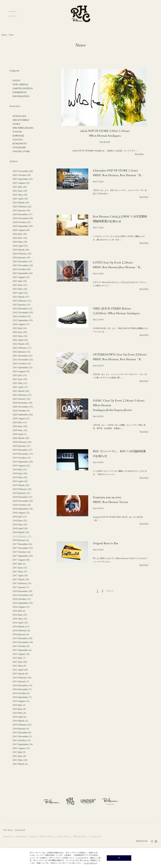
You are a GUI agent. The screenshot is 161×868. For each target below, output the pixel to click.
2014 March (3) (20, 721)
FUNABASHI (19, 148)
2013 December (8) (22, 733)
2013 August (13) (21, 748)
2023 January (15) (21, 305)
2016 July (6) (19, 611)
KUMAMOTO (20, 144)
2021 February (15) (22, 395)
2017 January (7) (21, 587)
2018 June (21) (20, 521)
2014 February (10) (22, 725)
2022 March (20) (21, 344)
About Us (8, 837)
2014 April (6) (20, 717)
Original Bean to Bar (106, 544)
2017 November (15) (23, 548)
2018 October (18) (22, 505)
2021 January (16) (21, 399)
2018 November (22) (23, 501)
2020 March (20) (21, 438)
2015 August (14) (21, 654)
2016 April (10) (20, 623)
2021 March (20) (21, 391)
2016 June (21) (20, 615)
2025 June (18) (20, 191)
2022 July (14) (20, 328)
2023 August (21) (21, 277)
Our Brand (20, 830)
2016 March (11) (21, 627)
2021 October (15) (22, 364)
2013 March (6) (20, 764)
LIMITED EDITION (23, 89)
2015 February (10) (22, 678)
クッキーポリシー (91, 863)
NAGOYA (18, 140)
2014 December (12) (22, 686)
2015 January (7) (21, 682)
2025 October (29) (22, 175)
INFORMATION (21, 96)
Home (4, 35)
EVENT (16, 81)
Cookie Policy (64, 837)
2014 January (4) (21, 729)
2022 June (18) (20, 332)
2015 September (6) (22, 650)
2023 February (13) (22, 301)
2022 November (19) (23, 313)
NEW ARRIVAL (21, 85)
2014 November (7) (22, 690)
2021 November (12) (23, 360)
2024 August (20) (21, 230)
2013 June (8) (19, 756)
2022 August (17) (21, 324)
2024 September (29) (23, 226)
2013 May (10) (20, 760)
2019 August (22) (21, 466)
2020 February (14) (22, 442)
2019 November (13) (23, 454)
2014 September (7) (22, 697)
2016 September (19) (23, 603)
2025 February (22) (22, 207)
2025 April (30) (20, 199)
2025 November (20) (23, 171)
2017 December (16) (22, 544)
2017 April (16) (20, 576)
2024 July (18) (20, 234)
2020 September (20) (23, 415)
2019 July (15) (20, 470)
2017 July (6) (19, 564)
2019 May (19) (20, 478)
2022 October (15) (22, 317)
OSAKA (16, 124)
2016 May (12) (20, 619)
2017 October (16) (22, 552)
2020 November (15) (23, 407)
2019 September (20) (23, 462)
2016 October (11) (22, 599)
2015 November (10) (23, 642)
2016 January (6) (21, 635)
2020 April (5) (20, 434)
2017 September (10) (23, 556)
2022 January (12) (21, 352)
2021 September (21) (23, 368)
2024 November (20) (23, 218)
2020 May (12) (20, 430)
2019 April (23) (20, 481)
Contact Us (96, 837)
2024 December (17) (22, 215)
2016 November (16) (23, 595)
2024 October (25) (22, 222)
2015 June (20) (20, 662)
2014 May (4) (19, 713)
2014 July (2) (19, 705)
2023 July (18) (20, 281)
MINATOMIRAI (21, 120)
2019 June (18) (20, 474)
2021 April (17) (20, 387)
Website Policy (80, 837)
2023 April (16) (20, 293)
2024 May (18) (20, 242)
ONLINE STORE (21, 152)
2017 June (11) (20, 568)
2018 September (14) (23, 509)
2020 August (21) (21, 419)
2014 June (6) (19, 709)
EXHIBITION (20, 93)
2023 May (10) (20, 289)
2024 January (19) (21, 258)
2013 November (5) (22, 737)
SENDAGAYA (19, 116)
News (11, 35)
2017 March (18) (21, 580)
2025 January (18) (21, 211)
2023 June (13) (20, 285)
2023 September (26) (23, 273)
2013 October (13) (22, 741)
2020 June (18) (20, 427)
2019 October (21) (22, 458)
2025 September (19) (23, 179)
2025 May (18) (20, 195)
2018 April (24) (20, 529)
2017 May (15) (20, 572)
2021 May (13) (20, 383)
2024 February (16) (22, 254)
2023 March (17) (21, 297)
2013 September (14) (23, 745)
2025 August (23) (21, 183)
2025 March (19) (21, 203)
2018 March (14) (21, 533)
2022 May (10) (20, 336)
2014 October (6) (21, 693)
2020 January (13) (21, 446)
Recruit (33, 837)
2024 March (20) (21, 250)
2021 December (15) (22, 356)
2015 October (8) (21, 646)
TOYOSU (17, 132)
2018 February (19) (22, 536)
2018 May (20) (20, 525)
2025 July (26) (20, 187)
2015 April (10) (20, 670)
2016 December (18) (22, 591)
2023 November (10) (23, 266)
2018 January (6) (21, 540)
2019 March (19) (21, 485)
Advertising (21, 837)
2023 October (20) (22, 270)
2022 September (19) (23, 321)
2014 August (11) (21, 701)
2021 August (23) (21, 372)
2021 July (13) (20, 376)
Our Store (8, 830)
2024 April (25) (20, 246)
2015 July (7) (19, 658)
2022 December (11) (22, 309)
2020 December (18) (22, 403)
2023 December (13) (22, 262)
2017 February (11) (22, 584)
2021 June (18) (20, 379)
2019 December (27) (22, 450)
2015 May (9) (19, 666)
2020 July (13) (20, 423)
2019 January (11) (21, 493)
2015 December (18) (22, 639)
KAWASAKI (18, 136)
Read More (139, 154)
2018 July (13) (20, 517)
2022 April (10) (20, 340)
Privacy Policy (47, 837)
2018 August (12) (21, 513)
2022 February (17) (22, 348)
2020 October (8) (21, 411)
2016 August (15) (21, 607)
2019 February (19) (22, 489)
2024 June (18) (20, 238)
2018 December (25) (22, 497)
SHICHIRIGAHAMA (23, 128)
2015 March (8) (20, 674)
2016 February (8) (21, 631)
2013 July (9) (19, 752)
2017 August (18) (21, 560)
